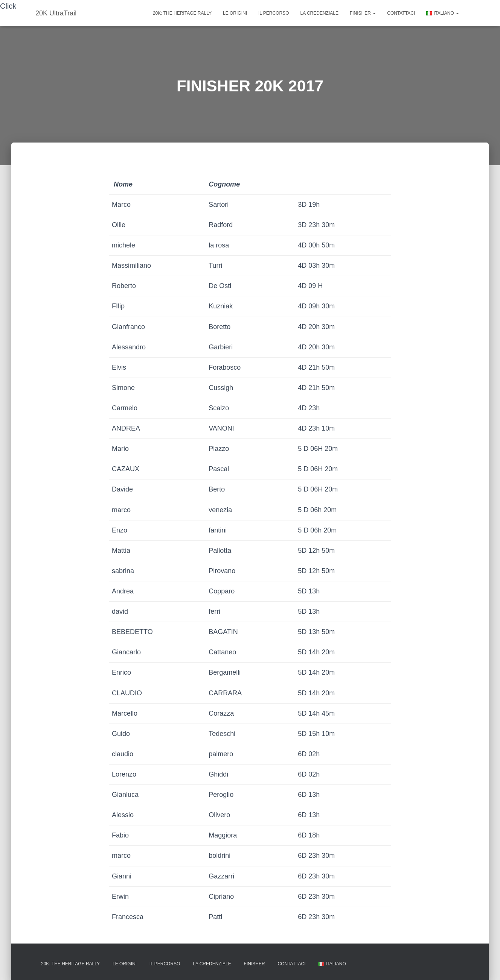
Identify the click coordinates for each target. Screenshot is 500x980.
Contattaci (401, 13)
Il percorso (274, 13)
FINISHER (363, 13)
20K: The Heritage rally (182, 13)
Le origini (235, 13)
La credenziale (319, 13)
